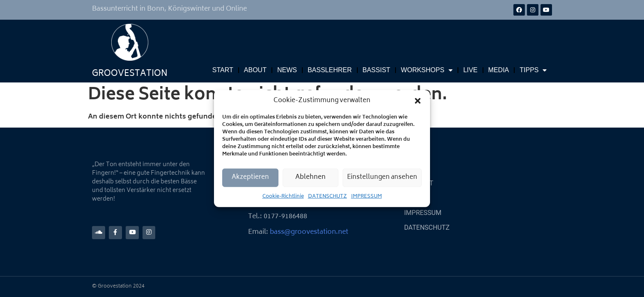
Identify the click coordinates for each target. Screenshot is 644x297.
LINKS (413, 198)
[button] (418, 101)
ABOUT (255, 70)
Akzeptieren (250, 177)
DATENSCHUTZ (328, 196)
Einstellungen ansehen (382, 177)
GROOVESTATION (130, 74)
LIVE (470, 70)
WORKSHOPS (427, 70)
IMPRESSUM (367, 196)
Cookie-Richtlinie (283, 196)
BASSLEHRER (330, 70)
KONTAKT (419, 183)
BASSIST (377, 70)
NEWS (287, 70)
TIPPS (533, 70)
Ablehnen (310, 177)
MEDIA (499, 70)
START (223, 70)
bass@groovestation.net (309, 232)
